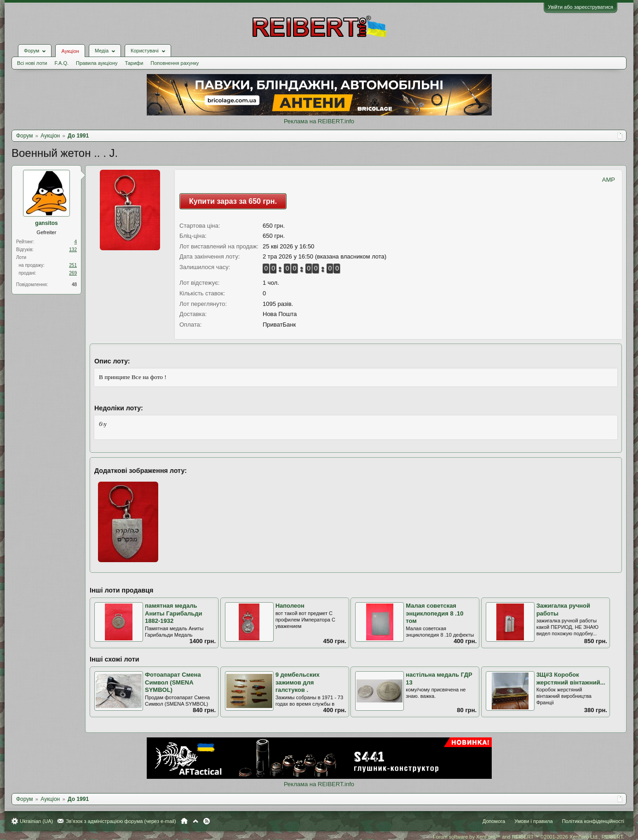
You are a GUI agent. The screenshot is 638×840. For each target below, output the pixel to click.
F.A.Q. (61, 63)
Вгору (195, 821)
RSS (207, 821)
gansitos (46, 223)
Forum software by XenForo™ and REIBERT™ (529, 837)
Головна (184, 821)
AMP (609, 180)
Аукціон (70, 51)
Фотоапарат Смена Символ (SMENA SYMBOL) (173, 682)
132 (73, 250)
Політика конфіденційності (593, 821)
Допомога (494, 821)
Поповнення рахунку (175, 63)
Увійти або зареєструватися (581, 7)
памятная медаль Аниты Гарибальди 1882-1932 (173, 613)
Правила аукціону (97, 63)
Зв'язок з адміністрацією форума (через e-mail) (121, 821)
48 (74, 285)
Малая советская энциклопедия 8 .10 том (434, 613)
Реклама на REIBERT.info (319, 121)
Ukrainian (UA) (36, 821)
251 (73, 265)
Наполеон (290, 606)
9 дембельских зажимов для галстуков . (298, 682)
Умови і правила (533, 821)
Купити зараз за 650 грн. (233, 201)
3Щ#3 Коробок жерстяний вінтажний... (571, 679)
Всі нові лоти (32, 63)
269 (73, 273)
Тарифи (134, 63)
